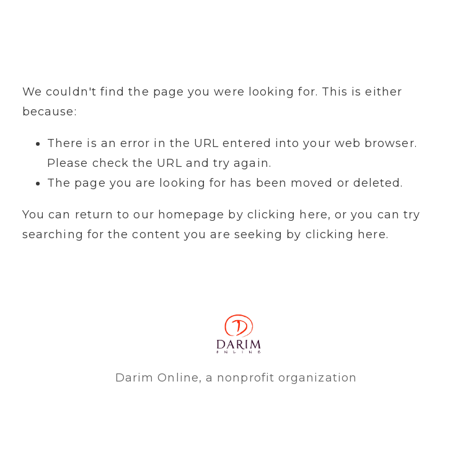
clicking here (288, 215)
